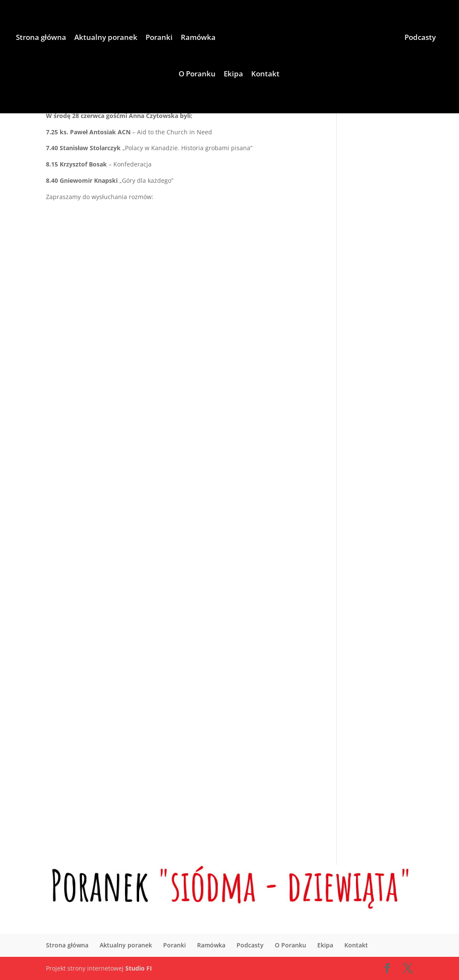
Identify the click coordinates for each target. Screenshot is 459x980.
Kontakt (265, 75)
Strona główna (41, 38)
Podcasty (420, 38)
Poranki (159, 38)
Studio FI (139, 968)
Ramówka (198, 38)
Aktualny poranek (106, 38)
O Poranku (197, 75)
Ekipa (233, 75)
